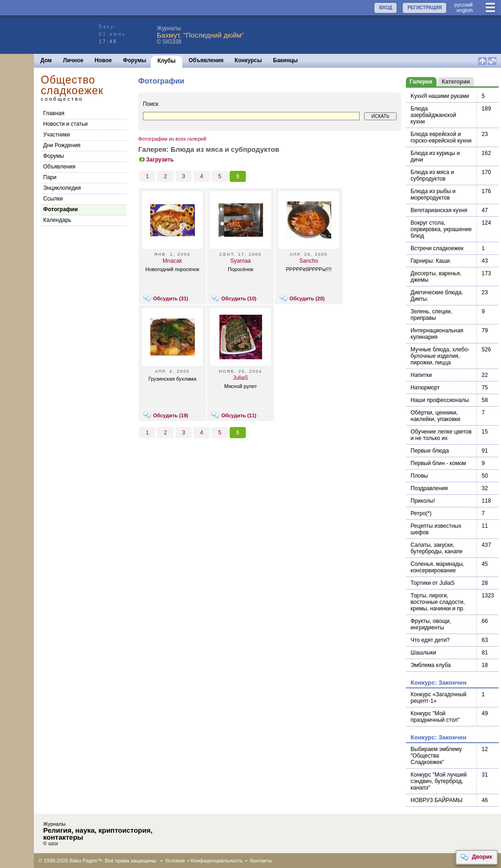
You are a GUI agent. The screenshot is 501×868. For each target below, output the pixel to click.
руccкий (463, 5)
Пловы (419, 476)
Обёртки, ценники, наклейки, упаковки (435, 416)
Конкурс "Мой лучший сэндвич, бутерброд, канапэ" (439, 781)
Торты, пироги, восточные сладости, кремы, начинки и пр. (438, 602)
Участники (56, 135)
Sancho (309, 261)
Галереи (421, 82)
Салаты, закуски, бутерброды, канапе (437, 548)
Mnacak (172, 261)
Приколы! (423, 501)
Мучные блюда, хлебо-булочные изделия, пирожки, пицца (440, 356)
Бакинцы (286, 60)
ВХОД (385, 8)
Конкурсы (248, 60)
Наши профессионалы (440, 400)
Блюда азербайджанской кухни (433, 115)
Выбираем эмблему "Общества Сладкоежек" (436, 756)
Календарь (57, 220)
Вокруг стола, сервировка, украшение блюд (441, 229)
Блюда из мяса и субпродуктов (432, 175)
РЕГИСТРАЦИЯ (424, 8)
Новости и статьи (65, 124)
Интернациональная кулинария (437, 334)
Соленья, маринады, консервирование (437, 567)
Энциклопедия (62, 188)
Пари (50, 177)
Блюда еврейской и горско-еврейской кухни (441, 137)
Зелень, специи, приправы (431, 315)
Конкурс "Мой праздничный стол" (435, 717)
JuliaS (241, 378)
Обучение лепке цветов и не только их (441, 435)
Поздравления (429, 488)
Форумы (135, 60)
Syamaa (240, 261)
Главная (54, 113)
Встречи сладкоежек (437, 248)
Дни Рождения (62, 145)
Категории (456, 82)
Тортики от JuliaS (433, 583)
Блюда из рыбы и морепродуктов (433, 194)
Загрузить (156, 160)
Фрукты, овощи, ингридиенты (431, 624)
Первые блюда (430, 451)
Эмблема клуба (431, 665)
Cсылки (53, 199)
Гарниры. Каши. (431, 261)
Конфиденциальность (217, 861)
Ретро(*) (421, 513)
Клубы (166, 61)
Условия (175, 861)
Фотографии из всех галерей (172, 139)
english (465, 10)
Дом (46, 60)
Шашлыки (423, 653)
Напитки (421, 375)
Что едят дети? (430, 640)
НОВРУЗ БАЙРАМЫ (437, 800)
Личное (73, 60)
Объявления (206, 60)
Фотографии (61, 209)
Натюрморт (425, 388)
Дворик (476, 857)
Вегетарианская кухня (439, 210)
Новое (103, 60)
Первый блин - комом (438, 463)
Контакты (261, 861)
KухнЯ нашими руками (440, 96)
